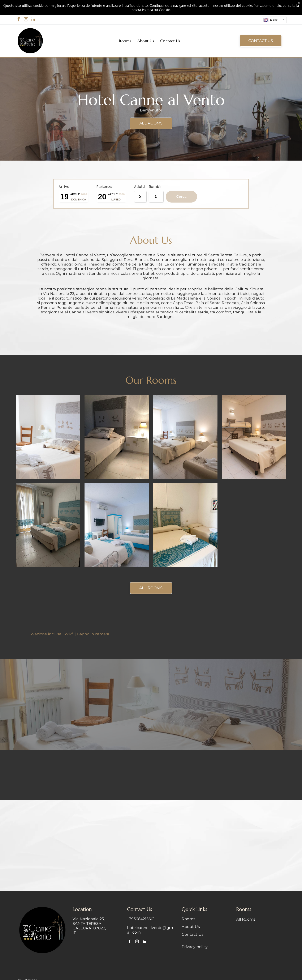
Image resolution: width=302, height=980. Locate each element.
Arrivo (62, 185)
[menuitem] (125, 41)
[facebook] (19, 20)
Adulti (62, 221)
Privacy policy (195, 947)
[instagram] (26, 20)
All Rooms (246, 919)
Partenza (65, 203)
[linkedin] (33, 20)
